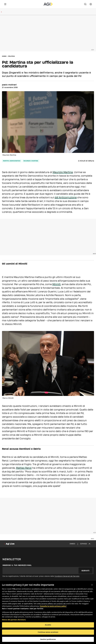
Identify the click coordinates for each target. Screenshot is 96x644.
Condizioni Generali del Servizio (67, 576)
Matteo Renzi (24, 468)
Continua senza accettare (48, 632)
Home (4, 56)
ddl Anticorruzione (66, 197)
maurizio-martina (31, 161)
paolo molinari (9, 85)
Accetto (48, 625)
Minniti (56, 284)
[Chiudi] (92, 585)
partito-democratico (12, 161)
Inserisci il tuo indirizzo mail (17, 565)
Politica (12, 56)
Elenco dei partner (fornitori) (14, 620)
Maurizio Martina (63, 172)
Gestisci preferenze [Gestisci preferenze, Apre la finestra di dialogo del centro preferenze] (48, 639)
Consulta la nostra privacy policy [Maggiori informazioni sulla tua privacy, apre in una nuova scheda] (53, 606)
